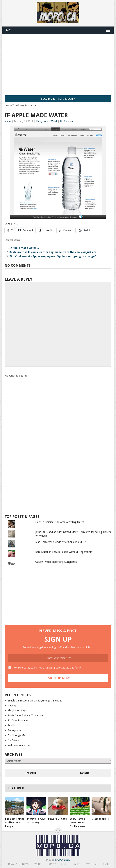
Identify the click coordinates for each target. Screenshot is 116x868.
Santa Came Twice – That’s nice (26, 715)
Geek (77, 864)
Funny (39, 121)
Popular (31, 773)
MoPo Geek (63, 860)
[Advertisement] (60, 65)
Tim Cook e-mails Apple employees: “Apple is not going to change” (53, 256)
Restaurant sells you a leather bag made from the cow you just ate (53, 252)
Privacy (12, 864)
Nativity (12, 706)
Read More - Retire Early (58, 99)
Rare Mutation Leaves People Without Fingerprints (64, 552)
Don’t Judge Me (16, 735)
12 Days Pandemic (18, 720)
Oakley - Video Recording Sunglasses (56, 562)
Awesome (92, 864)
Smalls (11, 725)
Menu (10, 30)
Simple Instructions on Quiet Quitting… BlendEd (35, 701)
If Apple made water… (24, 248)
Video (65, 864)
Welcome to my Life (19, 745)
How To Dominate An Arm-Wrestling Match (60, 522)
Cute (107, 864)
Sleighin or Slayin (17, 710)
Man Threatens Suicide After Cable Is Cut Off (61, 542)
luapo (8, 121)
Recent (85, 773)
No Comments (68, 121)
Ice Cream (13, 740)
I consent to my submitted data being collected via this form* (47, 668)
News (47, 121)
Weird (54, 121)
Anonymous (14, 730)
